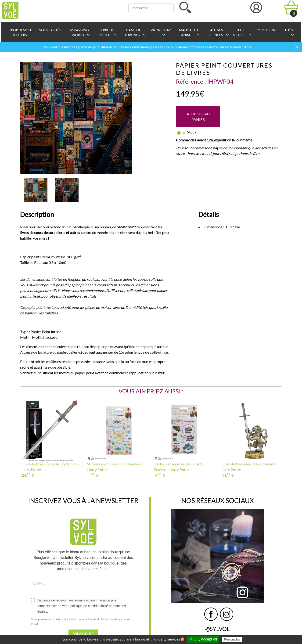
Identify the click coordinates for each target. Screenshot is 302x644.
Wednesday (160, 33)
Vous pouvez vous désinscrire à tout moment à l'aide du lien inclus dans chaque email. (81, 622)
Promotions (266, 30)
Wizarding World (80, 33)
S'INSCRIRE (83, 634)
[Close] (297, 47)
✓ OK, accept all (203, 639)
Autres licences (218, 33)
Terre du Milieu (108, 33)
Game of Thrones (135, 33)
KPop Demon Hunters (19, 32)
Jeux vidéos (241, 33)
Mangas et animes (190, 33)
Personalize (232, 639)
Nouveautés (50, 30)
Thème (289, 33)
